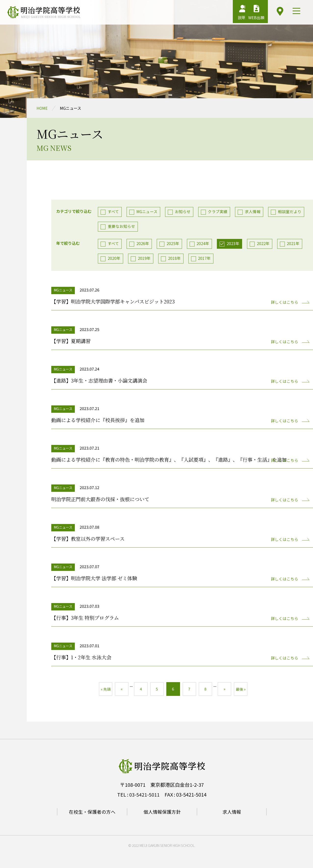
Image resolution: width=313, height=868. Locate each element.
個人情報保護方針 (162, 813)
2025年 (174, 244)
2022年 (265, 244)
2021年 (295, 244)
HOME (42, 108)
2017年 (206, 259)
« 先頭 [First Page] (102, 690)
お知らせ (184, 211)
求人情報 (254, 211)
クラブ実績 (219, 211)
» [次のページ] (228, 690)
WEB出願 (249, 14)
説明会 (224, 14)
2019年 (145, 259)
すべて (114, 211)
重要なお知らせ (122, 226)
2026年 (143, 244)
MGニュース (148, 211)
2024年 (204, 244)
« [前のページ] (119, 690)
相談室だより (292, 211)
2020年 (114, 259)
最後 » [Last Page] (245, 690)
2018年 (175, 259)
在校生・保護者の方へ (92, 813)
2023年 (235, 244)
